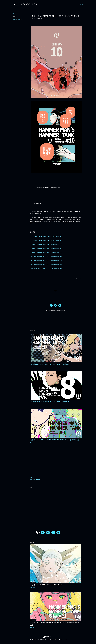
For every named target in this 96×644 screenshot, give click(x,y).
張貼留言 (35, 588)
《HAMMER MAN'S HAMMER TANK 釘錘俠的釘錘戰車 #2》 (46, 240)
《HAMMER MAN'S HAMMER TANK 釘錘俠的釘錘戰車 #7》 (46, 260)
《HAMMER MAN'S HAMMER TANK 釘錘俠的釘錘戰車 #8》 (46, 264)
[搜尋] (82, 4)
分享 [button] (14, 13)
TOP (56, 291)
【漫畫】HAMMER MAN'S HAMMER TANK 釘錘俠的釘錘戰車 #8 (49, 402)
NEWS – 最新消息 (18, 19)
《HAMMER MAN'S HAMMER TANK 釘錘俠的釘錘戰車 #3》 (46, 244)
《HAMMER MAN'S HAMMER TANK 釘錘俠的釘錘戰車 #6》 (46, 256)
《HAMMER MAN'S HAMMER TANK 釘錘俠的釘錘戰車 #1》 (46, 236)
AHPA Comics (28, 4)
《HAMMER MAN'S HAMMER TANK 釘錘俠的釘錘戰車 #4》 (46, 248)
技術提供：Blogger (48, 637)
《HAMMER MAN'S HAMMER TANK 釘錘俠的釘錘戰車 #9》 (46, 269)
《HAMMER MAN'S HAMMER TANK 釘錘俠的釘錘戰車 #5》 (46, 252)
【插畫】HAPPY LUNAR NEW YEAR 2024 (47, 585)
